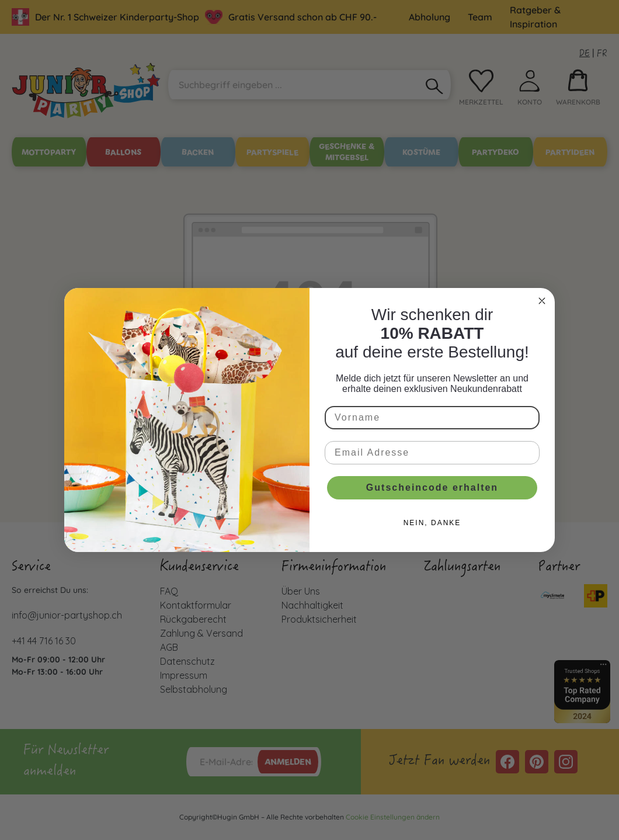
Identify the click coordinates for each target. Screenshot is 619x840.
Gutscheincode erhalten (432, 487)
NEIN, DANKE (432, 523)
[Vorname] (432, 418)
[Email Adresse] (432, 453)
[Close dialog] (542, 301)
